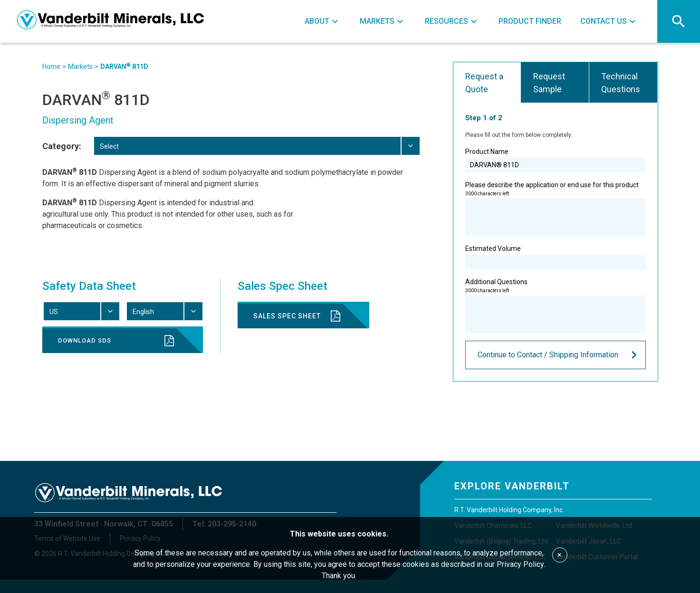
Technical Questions (621, 83)
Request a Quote (484, 83)
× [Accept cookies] (560, 555)
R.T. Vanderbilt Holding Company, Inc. (509, 510)
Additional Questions (556, 306)
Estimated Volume (556, 257)
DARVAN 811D (124, 66)
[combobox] (256, 146)
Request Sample (549, 83)
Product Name (556, 160)
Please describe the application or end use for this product (556, 209)
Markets (80, 67)
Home (51, 67)
